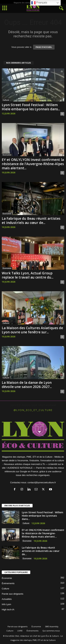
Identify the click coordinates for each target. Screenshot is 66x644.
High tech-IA (8, 610)
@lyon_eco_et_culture (33, 410)
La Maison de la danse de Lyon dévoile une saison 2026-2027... (27, 385)
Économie (7, 155)
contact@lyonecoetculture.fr (42, 482)
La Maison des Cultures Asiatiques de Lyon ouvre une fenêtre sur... (32, 330)
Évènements (8, 583)
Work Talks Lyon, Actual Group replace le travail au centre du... (28, 275)
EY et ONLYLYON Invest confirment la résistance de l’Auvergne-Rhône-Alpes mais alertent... (33, 164)
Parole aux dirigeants (12, 594)
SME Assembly (52, 626)
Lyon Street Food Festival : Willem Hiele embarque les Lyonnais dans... (31, 107)
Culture (6, 100)
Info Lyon (6, 604)
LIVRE (20, 631)
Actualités (7, 599)
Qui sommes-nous (51, 631)
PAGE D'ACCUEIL (44, 47)
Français (39, 3)
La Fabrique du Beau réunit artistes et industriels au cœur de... (31, 221)
